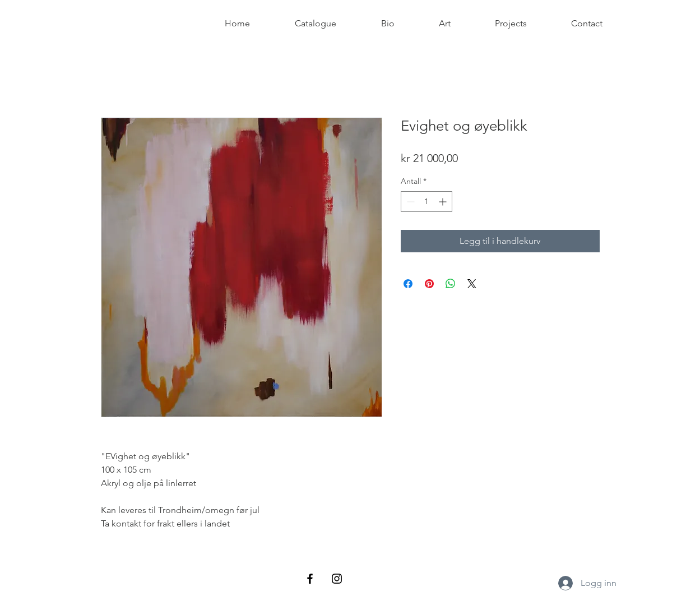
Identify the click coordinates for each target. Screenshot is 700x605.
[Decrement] (409, 202)
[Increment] (444, 202)
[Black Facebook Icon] (310, 579)
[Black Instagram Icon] (337, 579)
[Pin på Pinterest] (429, 284)
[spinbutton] (427, 202)
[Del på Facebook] (408, 284)
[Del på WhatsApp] (451, 284)
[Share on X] (472, 284)
